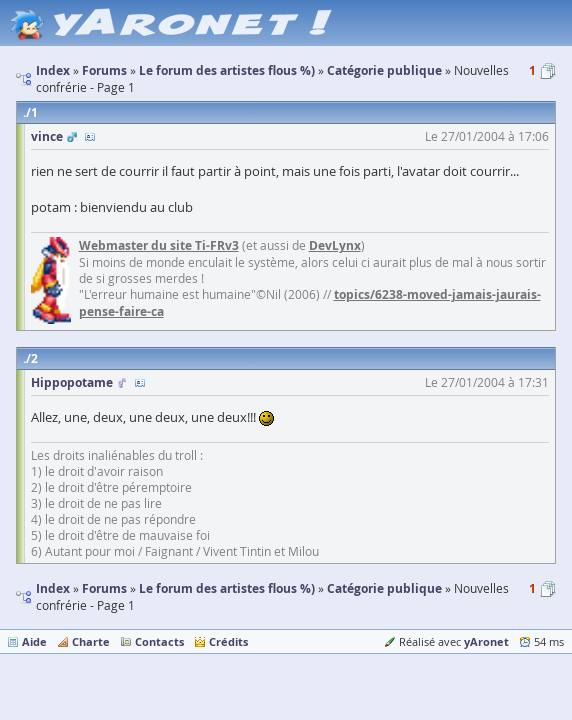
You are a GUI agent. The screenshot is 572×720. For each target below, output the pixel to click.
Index (53, 588)
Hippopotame (72, 382)
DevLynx (335, 245)
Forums (104, 588)
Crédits (228, 641)
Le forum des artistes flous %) (227, 588)
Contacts (159, 641)
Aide (34, 641)
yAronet (486, 641)
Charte (91, 641)
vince (47, 136)
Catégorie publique (384, 588)
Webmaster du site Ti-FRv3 (159, 245)
